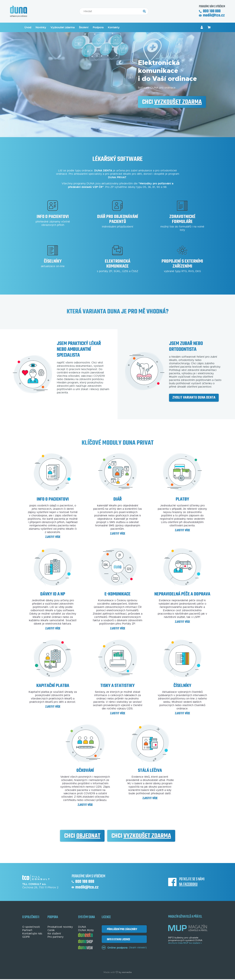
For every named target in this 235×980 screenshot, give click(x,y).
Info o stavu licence (118, 939)
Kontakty (114, 27)
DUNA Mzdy (86, 930)
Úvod (28, 27)
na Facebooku (188, 885)
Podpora (98, 27)
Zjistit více (53, 537)
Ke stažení (54, 934)
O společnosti (31, 927)
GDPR (26, 937)
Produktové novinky (60, 927)
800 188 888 (210, 11)
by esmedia (125, 972)
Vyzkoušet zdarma (63, 27)
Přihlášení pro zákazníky (121, 929)
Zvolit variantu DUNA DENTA (194, 398)
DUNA (82, 927)
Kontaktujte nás (32, 934)
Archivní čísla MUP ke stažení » (185, 943)
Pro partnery (56, 937)
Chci (172, 102)
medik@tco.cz (212, 16)
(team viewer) (124, 948)
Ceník (51, 930)
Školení (84, 27)
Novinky (41, 27)
